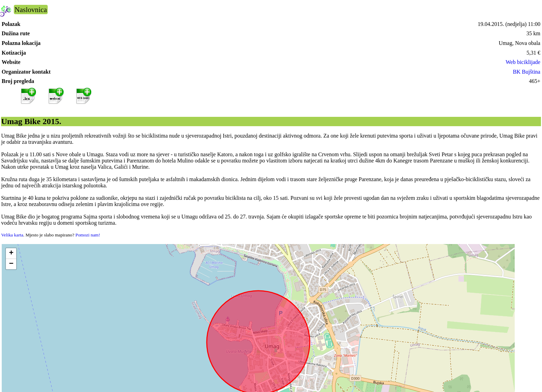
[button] (11, 254)
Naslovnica (31, 10)
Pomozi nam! (88, 235)
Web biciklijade (523, 62)
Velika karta (12, 235)
